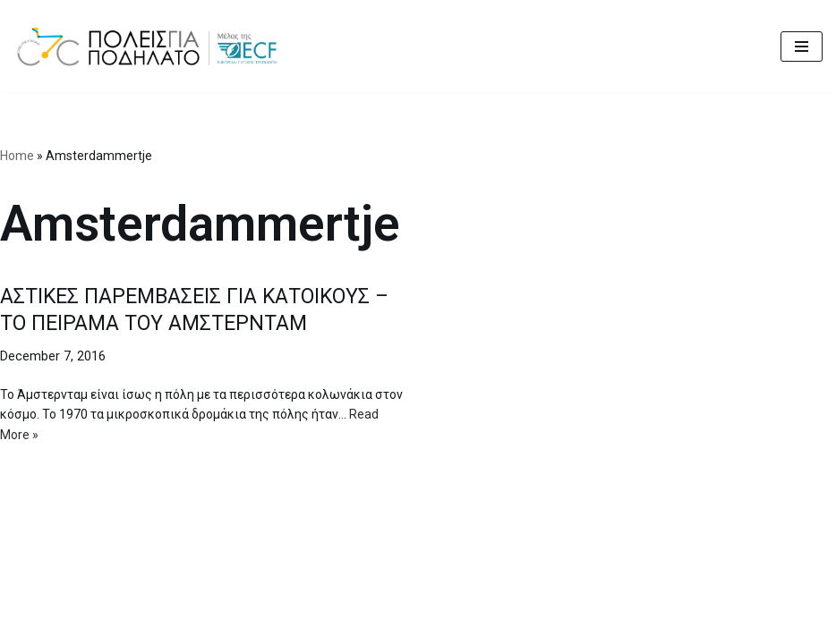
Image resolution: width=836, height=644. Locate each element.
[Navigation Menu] (802, 47)
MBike (518, 625)
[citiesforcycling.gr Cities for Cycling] (152, 46)
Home (17, 156)
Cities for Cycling (353, 625)
